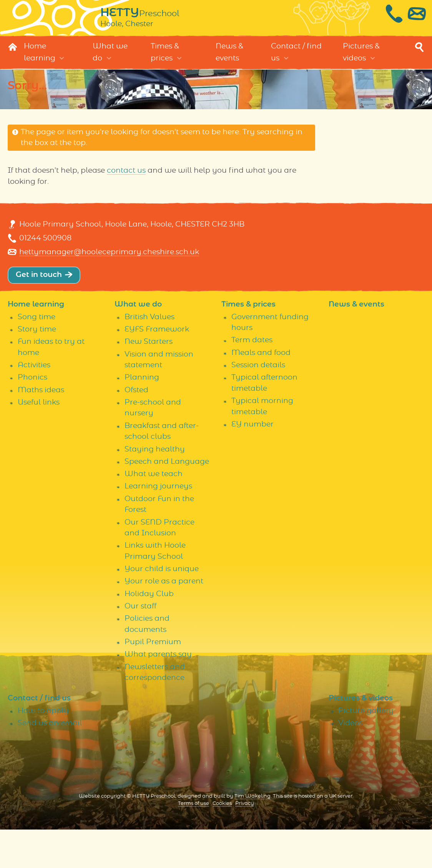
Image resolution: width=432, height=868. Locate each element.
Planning (142, 416)
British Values (150, 355)
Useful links (39, 441)
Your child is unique (162, 607)
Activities (34, 403)
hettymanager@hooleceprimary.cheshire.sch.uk (109, 271)
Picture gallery (366, 749)
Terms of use (194, 842)
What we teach (154, 512)
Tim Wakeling (253, 834)
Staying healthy (155, 487)
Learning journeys (158, 525)
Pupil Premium (153, 680)
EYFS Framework (157, 367)
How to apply (43, 749)
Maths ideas (41, 428)
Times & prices (165, 60)
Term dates (252, 379)
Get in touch (39, 294)
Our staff (140, 644)
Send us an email (50, 761)
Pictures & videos (361, 60)
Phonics (32, 416)
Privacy (245, 842)
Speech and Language (167, 500)
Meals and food (261, 391)
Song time (37, 355)
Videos (350, 761)
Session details (258, 403)
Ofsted (136, 428)
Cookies (222, 842)
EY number (253, 462)
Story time (37, 367)
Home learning (40, 60)
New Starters (149, 380)
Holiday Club (149, 632)
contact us (126, 179)
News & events (229, 60)
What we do (110, 60)
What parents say (158, 693)
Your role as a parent (164, 620)
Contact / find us (296, 60)
